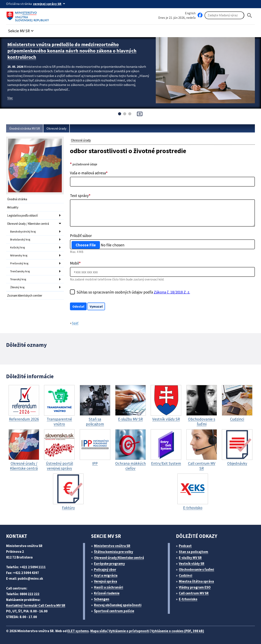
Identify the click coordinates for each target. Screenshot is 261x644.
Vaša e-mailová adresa (89, 173)
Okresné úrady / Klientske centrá (28, 224)
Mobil (75, 263)
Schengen (102, 599)
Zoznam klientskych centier (25, 295)
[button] (21, 30)
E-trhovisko (188, 599)
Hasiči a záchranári (109, 587)
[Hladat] (250, 15)
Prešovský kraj (19, 263)
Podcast (185, 546)
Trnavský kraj (18, 279)
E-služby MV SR (190, 558)
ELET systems (78, 631)
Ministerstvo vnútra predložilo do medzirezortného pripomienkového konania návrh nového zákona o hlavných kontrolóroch (72, 51)
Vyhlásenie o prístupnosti (129, 631)
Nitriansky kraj (19, 255)
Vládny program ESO (195, 587)
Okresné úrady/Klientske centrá (119, 558)
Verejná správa (106, 581)
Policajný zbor (105, 569)
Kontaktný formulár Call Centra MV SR (36, 605)
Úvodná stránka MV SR (25, 128)
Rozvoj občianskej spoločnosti (118, 605)
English (190, 13)
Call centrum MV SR (194, 593)
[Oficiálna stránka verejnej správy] (50, 4)
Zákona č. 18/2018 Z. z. (172, 292)
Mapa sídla (99, 631)
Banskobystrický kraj (23, 231)
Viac (10, 98)
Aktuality (13, 207)
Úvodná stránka (17, 199)
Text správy (80, 196)
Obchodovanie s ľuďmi (196, 569)
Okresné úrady (56, 128)
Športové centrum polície (114, 611)
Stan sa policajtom (194, 552)
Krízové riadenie (107, 593)
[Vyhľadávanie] (224, 15)
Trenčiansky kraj (20, 271)
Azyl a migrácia (106, 575)
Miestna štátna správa (196, 581)
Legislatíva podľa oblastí (22, 215)
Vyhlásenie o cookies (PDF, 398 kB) (178, 631)
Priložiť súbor (81, 236)
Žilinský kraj (17, 287)
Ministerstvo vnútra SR (112, 546)
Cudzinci (186, 575)
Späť (75, 323)
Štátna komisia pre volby (114, 552)
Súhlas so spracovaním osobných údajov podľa (133, 292)
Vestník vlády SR (192, 564)
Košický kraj (18, 247)
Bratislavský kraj (20, 239)
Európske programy (109, 564)
